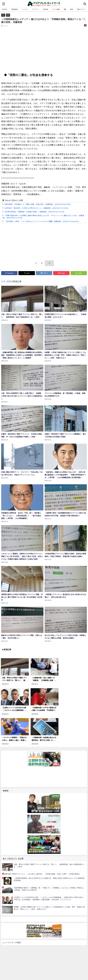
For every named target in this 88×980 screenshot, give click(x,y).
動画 (72, 9)
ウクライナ (35, 9)
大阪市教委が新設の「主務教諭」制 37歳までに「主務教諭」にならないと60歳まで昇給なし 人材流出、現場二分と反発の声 (50, 859)
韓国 (8, 15)
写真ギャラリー (81, 9)
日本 (3, 15)
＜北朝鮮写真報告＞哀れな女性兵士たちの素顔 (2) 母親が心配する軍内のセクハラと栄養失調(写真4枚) (49, 849)
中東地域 (45, 9)
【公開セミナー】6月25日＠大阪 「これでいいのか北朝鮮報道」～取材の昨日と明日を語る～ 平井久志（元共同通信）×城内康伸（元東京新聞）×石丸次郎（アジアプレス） (50, 868)
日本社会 (4, 9)
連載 (65, 9)
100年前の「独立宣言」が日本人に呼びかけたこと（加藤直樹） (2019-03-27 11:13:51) (36, 208)
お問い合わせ (50, 972)
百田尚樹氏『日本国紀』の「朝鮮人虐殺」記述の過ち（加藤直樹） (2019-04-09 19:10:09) (37, 204)
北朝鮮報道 (14, 9)
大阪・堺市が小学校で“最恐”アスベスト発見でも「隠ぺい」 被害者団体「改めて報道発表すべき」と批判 (49, 835)
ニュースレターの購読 (12, 912)
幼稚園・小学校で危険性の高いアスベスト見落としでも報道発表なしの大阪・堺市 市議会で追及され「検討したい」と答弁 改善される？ (49, 878)
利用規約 (36, 972)
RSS (43, 972)
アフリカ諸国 (56, 9)
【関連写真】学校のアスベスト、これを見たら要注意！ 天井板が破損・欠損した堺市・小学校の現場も (41, 844)
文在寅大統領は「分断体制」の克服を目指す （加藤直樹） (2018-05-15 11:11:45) (34, 212)
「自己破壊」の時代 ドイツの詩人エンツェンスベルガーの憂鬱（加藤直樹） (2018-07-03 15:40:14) (42, 221)
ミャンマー (25, 9)
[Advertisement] (44, 51)
